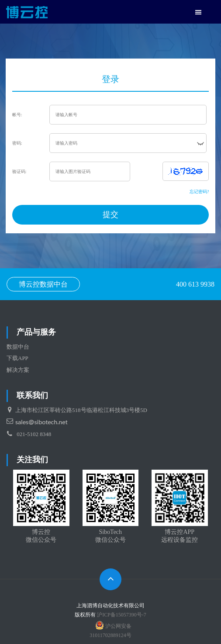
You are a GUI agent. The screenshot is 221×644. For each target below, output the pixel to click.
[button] (198, 13)
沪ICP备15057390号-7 (122, 615)
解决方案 (18, 370)
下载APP (17, 358)
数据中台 (18, 347)
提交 (110, 215)
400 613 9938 (195, 284)
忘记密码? (199, 192)
